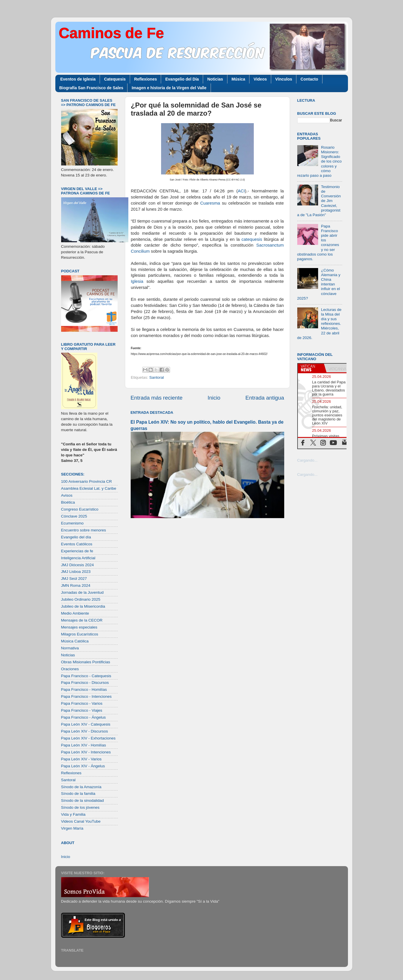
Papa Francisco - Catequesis (86, 676)
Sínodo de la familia (78, 794)
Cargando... (308, 460)
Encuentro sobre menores (84, 530)
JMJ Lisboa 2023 (76, 572)
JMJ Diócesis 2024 (77, 565)
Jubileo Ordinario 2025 (81, 599)
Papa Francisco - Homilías (84, 690)
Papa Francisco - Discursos (85, 683)
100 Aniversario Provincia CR (87, 481)
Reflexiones (146, 79)
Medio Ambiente (75, 613)
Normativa (70, 648)
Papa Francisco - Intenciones (86, 696)
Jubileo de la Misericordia (83, 606)
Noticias (215, 79)
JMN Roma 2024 (76, 585)
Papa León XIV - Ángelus (83, 766)
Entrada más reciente (157, 398)
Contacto (309, 79)
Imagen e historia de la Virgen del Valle (169, 88)
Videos (260, 79)
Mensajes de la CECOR (82, 620)
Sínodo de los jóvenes (80, 807)
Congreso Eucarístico (80, 509)
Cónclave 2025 (74, 516)
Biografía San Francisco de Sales (91, 88)
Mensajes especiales (79, 627)
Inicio (214, 398)
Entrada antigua (265, 398)
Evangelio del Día (182, 79)
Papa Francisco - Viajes (82, 710)
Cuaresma (210, 203)
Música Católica (75, 641)
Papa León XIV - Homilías (84, 745)
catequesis (252, 239)
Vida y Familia (73, 814)
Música (238, 79)
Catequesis (115, 79)
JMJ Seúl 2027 (74, 579)
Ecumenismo (72, 523)
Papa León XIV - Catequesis (86, 724)
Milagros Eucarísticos (80, 634)
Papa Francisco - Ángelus (84, 717)
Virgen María (72, 828)
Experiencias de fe (77, 551)
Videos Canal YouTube (81, 821)
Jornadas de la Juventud (82, 592)
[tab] (311, 368)
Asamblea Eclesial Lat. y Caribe (89, 488)
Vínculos (284, 79)
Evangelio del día (76, 537)
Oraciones (70, 669)
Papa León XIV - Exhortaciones (88, 738)
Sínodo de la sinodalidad (83, 800)
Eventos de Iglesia (78, 79)
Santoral (156, 377)
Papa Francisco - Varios (82, 703)
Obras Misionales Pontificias (86, 662)
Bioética (68, 502)
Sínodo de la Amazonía (81, 787)
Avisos (67, 495)
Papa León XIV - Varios (81, 759)
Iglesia (137, 281)
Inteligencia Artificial (78, 558)
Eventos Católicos (77, 544)
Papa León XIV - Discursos (85, 731)
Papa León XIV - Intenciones (86, 752)
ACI (241, 191)
